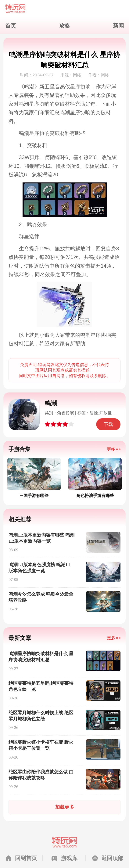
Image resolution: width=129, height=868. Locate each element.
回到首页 (26, 858)
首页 (11, 26)
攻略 (65, 26)
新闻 (118, 26)
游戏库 (69, 858)
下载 (108, 424)
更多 (111, 449)
